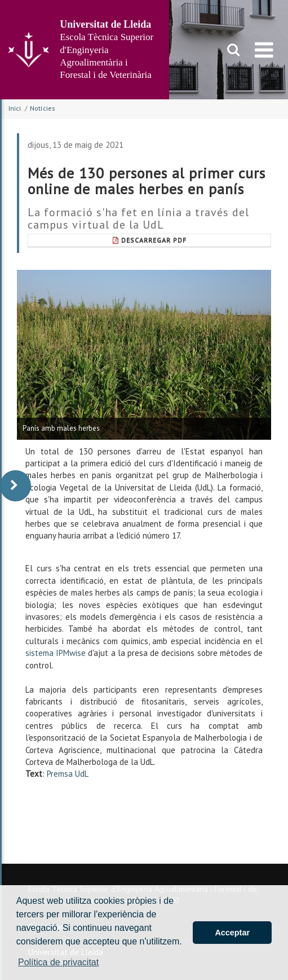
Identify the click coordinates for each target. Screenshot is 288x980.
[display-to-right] (15, 486)
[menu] (264, 50)
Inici (15, 108)
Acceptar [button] (232, 933)
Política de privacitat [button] (58, 962)
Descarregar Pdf (150, 240)
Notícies (43, 108)
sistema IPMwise (56, 653)
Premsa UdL (68, 774)
